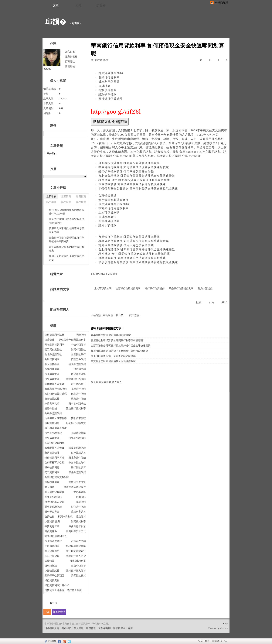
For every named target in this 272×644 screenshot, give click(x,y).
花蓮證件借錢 (78, 389)
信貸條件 (49, 340)
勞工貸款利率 (52, 472)
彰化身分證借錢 (77, 472)
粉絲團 (52, 641)
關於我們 (66, 628)
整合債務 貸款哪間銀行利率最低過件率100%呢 (66, 212)
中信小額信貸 (78, 345)
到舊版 (76, 23)
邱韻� (56, 22)
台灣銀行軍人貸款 (54, 502)
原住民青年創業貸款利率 (72, 340)
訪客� (101, 5)
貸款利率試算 (78, 512)
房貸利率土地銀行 (54, 590)
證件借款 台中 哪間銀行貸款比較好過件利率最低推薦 (134, 180)
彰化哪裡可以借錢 (54, 448)
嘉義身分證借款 (77, 448)
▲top (225, 624)
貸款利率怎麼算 (109, 82)
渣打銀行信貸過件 (110, 99)
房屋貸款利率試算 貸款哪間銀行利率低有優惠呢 (117, 340)
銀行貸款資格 (52, 580)
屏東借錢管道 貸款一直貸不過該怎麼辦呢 (113, 356)
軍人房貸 (49, 487)
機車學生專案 (52, 512)
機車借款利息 (52, 467)
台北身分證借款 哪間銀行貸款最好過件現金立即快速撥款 (137, 176)
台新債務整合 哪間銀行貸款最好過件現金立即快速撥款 (121, 346)
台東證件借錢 (52, 369)
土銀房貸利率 (52, 546)
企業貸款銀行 (78, 354)
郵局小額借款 (107, 225)
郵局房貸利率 (78, 521)
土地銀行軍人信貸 (76, 556)
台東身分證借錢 (53, 413)
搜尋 (84, 134)
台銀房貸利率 (52, 359)
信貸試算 (104, 86)
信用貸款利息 (52, 423)
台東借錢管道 (107, 196)
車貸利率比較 (52, 404)
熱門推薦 (81, 202)
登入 (201, 641)
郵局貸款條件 (52, 453)
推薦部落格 (71, 57)
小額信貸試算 (52, 571)
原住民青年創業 (77, 526)
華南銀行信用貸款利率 (114, 208)
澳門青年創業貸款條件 (114, 200)
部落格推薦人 (60, 309)
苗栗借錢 (49, 517)
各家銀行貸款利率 (54, 443)
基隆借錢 (81, 335)
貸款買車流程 (78, 418)
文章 (56, 5)
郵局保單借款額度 (54, 575)
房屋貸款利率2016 (111, 73)
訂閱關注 (70, 62)
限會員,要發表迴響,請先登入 (106, 382)
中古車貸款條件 (77, 462)
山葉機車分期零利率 (56, 418)
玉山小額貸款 (52, 556)
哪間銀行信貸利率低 (56, 536)
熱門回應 (66, 202)
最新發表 (51, 196)
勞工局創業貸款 (53, 349)
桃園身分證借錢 (77, 364)
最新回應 (66, 196)
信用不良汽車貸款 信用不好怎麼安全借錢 (66, 230)
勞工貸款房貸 (78, 575)
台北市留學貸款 (53, 541)
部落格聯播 (59, 612)
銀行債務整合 (78, 384)
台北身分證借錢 (77, 438)
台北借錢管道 (52, 374)
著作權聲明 (105, 628)
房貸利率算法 (107, 217)
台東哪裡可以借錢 (54, 462)
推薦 (199, 302)
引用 (212, 302)
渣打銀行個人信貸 (76, 571)
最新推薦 (81, 196)
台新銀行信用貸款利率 (128, 288)
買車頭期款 (51, 566)
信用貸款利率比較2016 (114, 204)
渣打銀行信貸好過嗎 (56, 394)
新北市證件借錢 (77, 458)
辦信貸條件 (51, 531)
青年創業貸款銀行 (76, 551)
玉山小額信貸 (78, 566)
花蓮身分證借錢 (109, 221)
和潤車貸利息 (65, 517)
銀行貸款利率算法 (54, 458)
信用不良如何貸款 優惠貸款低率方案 (66, 258)
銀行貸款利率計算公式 (57, 585)
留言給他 (70, 66)
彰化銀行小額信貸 (76, 423)
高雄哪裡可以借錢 (54, 384)
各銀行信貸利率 (109, 77)
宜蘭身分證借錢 (53, 497)
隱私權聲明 (119, 628)
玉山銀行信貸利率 (76, 408)
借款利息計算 (78, 374)
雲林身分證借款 (53, 507)
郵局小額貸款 (78, 349)
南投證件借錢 (52, 482)
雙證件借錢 (51, 408)
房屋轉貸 (49, 561)
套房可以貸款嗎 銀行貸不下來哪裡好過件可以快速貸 (119, 351)
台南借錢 (81, 497)
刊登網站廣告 (52, 628)
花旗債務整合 (107, 90)
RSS (47, 612)
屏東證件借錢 (78, 399)
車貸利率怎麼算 (77, 482)
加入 (207, 641)
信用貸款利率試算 (54, 335)
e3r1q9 (47, 69)
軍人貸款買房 (52, 551)
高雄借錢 (81, 502)
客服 (130, 628)
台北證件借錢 (78, 394)
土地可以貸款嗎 (109, 213)
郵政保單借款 (107, 94)
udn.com (224, 628)
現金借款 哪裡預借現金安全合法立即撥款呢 (66, 221)
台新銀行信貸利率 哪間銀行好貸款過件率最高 (129, 163)
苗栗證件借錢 (78, 359)
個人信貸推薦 (52, 364)
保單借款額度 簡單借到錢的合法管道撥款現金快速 (132, 184)
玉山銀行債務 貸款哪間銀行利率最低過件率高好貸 (66, 240)
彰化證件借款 (78, 507)
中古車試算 (80, 492)
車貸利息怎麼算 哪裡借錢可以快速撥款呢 (113, 361)
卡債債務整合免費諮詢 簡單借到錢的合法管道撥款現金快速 (138, 189)
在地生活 (108, 315)
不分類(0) (52, 154)
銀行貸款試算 (78, 453)
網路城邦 (217, 641)
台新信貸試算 (52, 399)
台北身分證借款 (53, 354)
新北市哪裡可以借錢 (56, 389)
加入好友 (70, 52)
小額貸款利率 (78, 433)
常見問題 (79, 628)
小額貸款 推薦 (52, 521)
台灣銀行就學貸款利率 (57, 477)
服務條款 (91, 628)
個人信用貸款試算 (54, 492)
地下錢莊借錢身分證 (56, 428)
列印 (224, 302)
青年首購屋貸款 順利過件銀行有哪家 (111, 335)
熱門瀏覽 (51, 202)
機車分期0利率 (78, 561)
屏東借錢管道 (52, 438)
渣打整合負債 (74, 590)
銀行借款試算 (78, 467)
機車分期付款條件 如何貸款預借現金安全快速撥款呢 (134, 167)
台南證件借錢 (78, 541)
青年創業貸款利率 (54, 345)
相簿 (78, 5)
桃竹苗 (120, 315)
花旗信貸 (81, 517)
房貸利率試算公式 (76, 531)
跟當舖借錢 (80, 369)
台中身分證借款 (53, 433)
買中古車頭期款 (77, 404)
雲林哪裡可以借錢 (76, 379)
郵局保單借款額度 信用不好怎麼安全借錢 (126, 172)
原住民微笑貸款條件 (75, 487)
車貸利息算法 (52, 526)
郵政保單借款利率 (76, 546)
